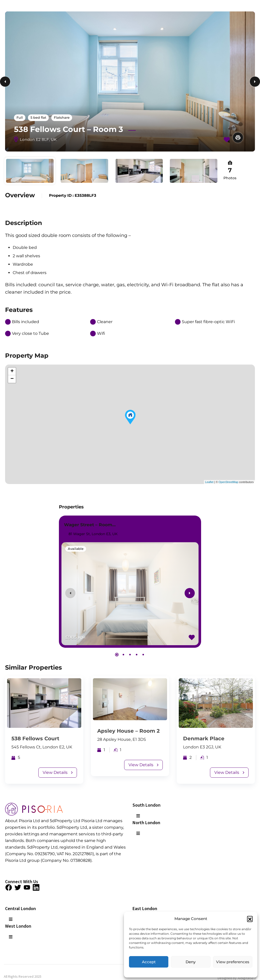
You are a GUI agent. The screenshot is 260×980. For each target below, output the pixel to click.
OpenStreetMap (229, 482)
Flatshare (62, 117)
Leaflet (209, 482)
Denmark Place (204, 738)
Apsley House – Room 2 (128, 731)
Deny (191, 962)
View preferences (233, 962)
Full (20, 117)
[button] (250, 919)
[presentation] (70, 593)
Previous (5, 82)
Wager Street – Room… (90, 525)
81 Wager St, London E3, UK (91, 534)
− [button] (12, 379)
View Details (58, 772)
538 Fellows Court (35, 738)
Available (76, 549)
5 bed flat (38, 117)
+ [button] (12, 371)
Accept (149, 962)
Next (255, 82)
